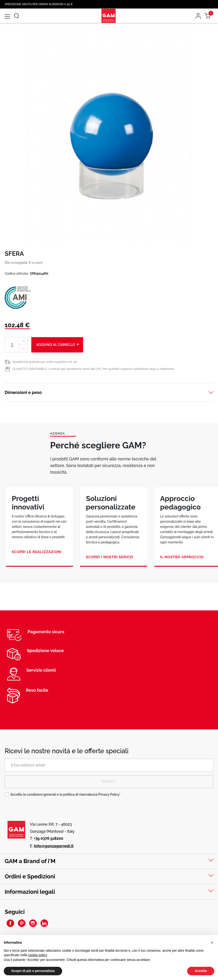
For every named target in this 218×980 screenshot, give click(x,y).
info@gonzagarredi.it (54, 846)
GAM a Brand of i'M (30, 861)
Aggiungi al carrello (58, 344)
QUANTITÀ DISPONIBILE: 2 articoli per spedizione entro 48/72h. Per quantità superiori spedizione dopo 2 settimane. (94, 369)
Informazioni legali (30, 892)
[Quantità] (12, 345)
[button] (212, 943)
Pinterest (22, 923)
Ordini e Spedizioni (30, 876)
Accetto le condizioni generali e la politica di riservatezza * (65, 794)
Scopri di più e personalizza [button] (33, 971)
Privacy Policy (109, 794)
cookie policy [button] (38, 955)
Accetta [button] (201, 971)
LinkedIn (44, 923)
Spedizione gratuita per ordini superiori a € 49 (45, 362)
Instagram (33, 923)
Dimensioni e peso (23, 392)
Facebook (10, 923)
